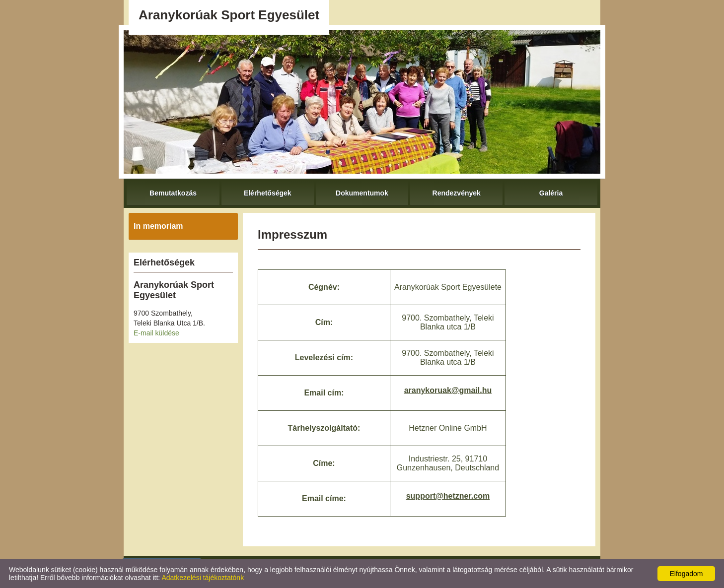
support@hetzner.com (448, 496)
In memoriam (158, 226)
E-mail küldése (156, 333)
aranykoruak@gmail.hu (448, 390)
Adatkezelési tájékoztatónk (203, 578)
